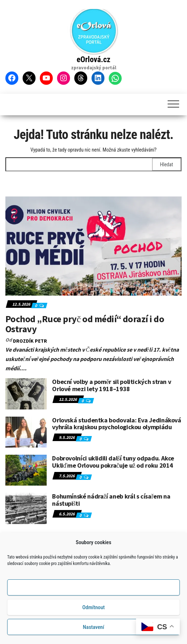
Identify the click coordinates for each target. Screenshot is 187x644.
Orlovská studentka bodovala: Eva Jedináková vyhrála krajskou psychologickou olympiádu (117, 424)
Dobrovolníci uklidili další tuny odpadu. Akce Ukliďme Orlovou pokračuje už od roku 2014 (113, 462)
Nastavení (93, 628)
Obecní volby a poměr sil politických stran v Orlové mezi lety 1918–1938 (111, 385)
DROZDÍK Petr (30, 341)
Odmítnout (93, 608)
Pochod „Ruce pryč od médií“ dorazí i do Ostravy (85, 324)
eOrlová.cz (94, 59)
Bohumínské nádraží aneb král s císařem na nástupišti (111, 500)
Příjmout (93, 589)
